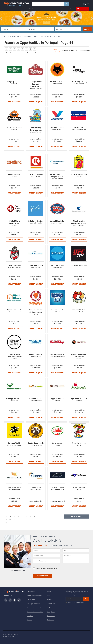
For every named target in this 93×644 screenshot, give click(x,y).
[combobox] (14, 29)
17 (6, 55)
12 (18, 52)
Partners (30, 620)
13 (23, 52)
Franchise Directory (9, 9)
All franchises (31, 592)
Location (19, 9)
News (49, 596)
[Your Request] (76, 558)
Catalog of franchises (34, 604)
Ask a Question (43, 576)
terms (77, 602)
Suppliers (30, 616)
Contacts (50, 608)
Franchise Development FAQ (35, 612)
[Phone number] (46, 561)
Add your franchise (82, 9)
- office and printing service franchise (14, 445)
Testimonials (31, 600)
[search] (48, 4)
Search (87, 29)
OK (86, 599)
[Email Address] (46, 556)
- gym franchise (82, 266)
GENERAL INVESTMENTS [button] (69, 50)
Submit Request (14, 102)
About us (50, 600)
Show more (76, 517)
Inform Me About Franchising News (45, 568)
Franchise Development (69, 9)
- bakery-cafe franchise (36, 445)
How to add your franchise (35, 596)
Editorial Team (51, 604)
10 (10, 52)
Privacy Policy (51, 612)
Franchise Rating (55, 9)
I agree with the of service (75, 602)
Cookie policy (51, 620)
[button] (86, 4)
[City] (76, 550)
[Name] (46, 550)
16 (35, 52)
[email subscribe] (74, 599)
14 (27, 52)
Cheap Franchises (84, 50)
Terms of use (51, 616)
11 (14, 52)
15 (31, 52)
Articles (49, 592)
